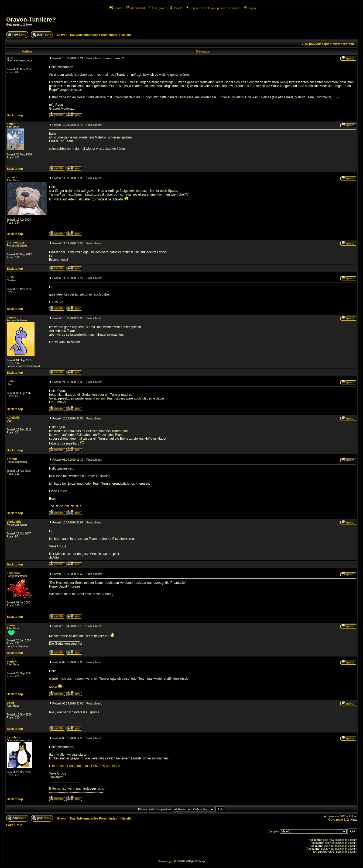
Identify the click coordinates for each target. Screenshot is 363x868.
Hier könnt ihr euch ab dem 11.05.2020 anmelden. (85, 766)
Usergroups (158, 8)
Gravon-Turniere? (31, 20)
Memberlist (136, 8)
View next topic (344, 44)
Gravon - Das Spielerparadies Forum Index (87, 35)
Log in (250, 8)
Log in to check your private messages (213, 8)
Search (116, 8)
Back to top (15, 115)
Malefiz (126, 35)
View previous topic (315, 44)
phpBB (174, 861)
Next (29, 25)
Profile (176, 8)
